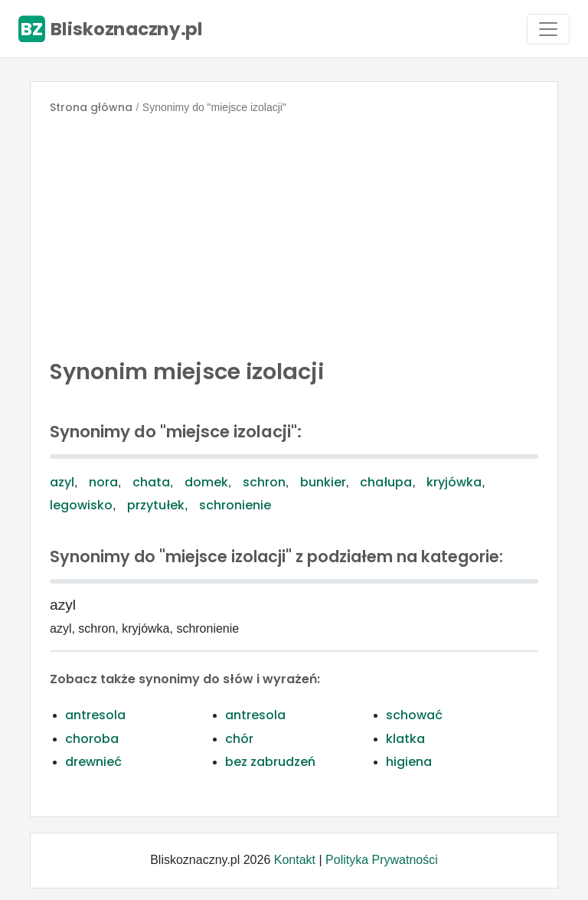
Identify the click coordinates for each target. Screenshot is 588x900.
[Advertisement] (294, 233)
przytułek (156, 505)
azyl (62, 482)
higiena (409, 762)
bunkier (323, 482)
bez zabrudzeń (270, 762)
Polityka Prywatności (382, 860)
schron (264, 482)
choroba (92, 739)
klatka (405, 739)
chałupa (386, 482)
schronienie (235, 505)
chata (151, 482)
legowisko (81, 505)
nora (103, 482)
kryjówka (454, 482)
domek (206, 482)
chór (239, 739)
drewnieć (93, 762)
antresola (95, 715)
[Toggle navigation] (548, 29)
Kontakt (295, 860)
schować (414, 715)
